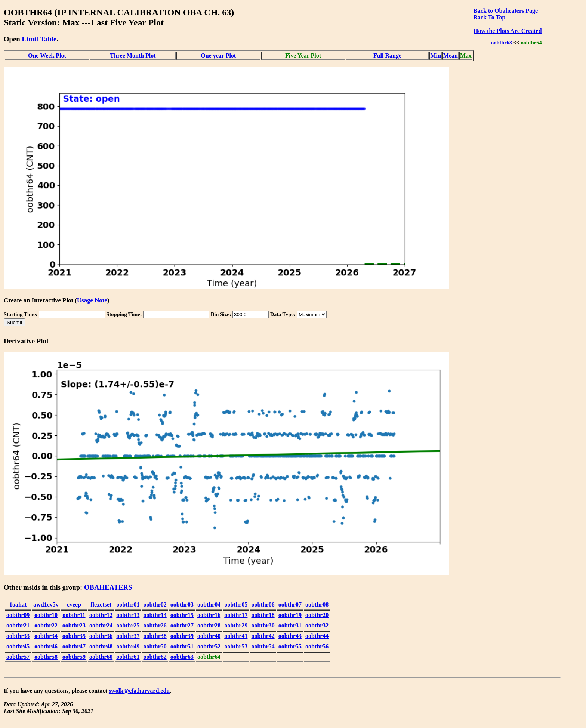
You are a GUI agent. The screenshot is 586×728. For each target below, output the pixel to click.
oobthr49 (128, 646)
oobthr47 (74, 646)
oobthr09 (18, 615)
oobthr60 (101, 657)
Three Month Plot (133, 55)
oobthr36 (101, 636)
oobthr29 (236, 625)
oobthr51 (182, 646)
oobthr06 (263, 604)
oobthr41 (236, 636)
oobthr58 (46, 657)
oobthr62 (155, 657)
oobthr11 (74, 615)
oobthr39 (182, 636)
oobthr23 (74, 625)
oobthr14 (155, 615)
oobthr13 (128, 615)
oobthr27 (182, 625)
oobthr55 (290, 646)
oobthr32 (317, 625)
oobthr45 (18, 646)
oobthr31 (290, 625)
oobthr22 (46, 625)
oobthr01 (128, 604)
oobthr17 (236, 615)
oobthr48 (101, 646)
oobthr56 (317, 646)
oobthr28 (209, 625)
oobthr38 (155, 636)
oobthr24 (101, 625)
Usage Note (92, 300)
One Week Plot (47, 55)
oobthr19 (290, 615)
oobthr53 (236, 646)
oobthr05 (236, 604)
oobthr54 (263, 646)
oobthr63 (502, 43)
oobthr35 (74, 636)
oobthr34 (46, 636)
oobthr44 (317, 636)
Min (435, 55)
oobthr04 (209, 604)
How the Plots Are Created (508, 31)
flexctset (101, 604)
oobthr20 (317, 615)
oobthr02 (155, 604)
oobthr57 (18, 657)
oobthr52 (209, 646)
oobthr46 (46, 646)
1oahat (18, 604)
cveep (74, 604)
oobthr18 (263, 615)
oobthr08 (317, 604)
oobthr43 (290, 636)
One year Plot (218, 55)
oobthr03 (182, 604)
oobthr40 (209, 636)
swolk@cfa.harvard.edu (139, 691)
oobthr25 (128, 625)
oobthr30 (263, 625)
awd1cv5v (46, 604)
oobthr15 (182, 615)
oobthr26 (155, 625)
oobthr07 (290, 604)
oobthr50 (155, 646)
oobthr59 (74, 657)
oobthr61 (128, 657)
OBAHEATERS (108, 587)
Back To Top (489, 17)
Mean (451, 55)
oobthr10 (46, 615)
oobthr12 (101, 615)
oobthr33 (18, 636)
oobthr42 (263, 636)
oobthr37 (128, 636)
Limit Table (39, 39)
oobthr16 (209, 615)
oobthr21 (18, 625)
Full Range (387, 55)
